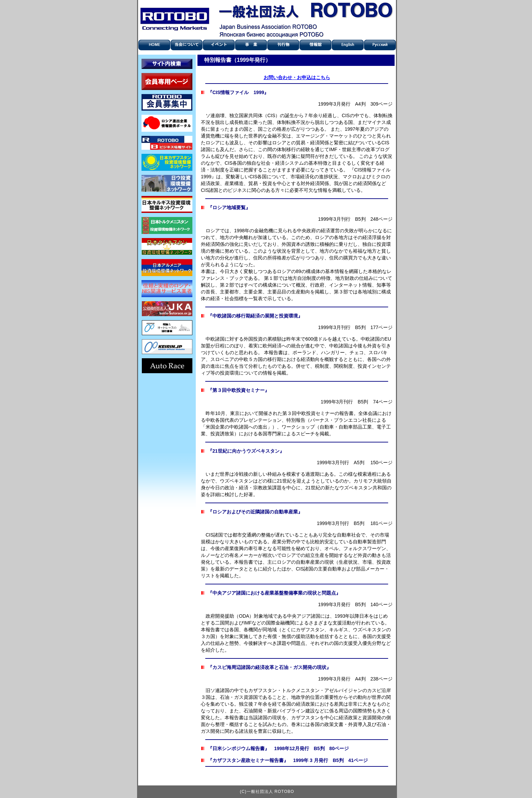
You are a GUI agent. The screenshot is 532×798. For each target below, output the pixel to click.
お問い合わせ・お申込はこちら (297, 77)
